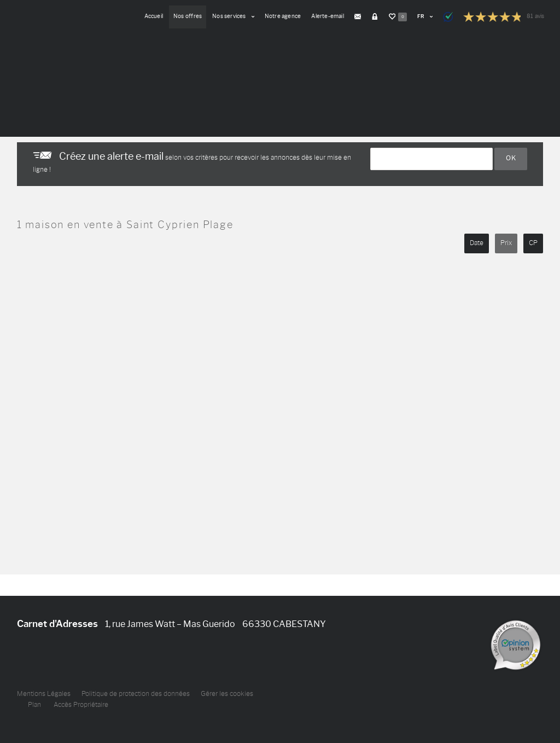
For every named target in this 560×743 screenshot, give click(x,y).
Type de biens (116, 65)
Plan (34, 705)
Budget (181, 65)
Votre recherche (45, 65)
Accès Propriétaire (81, 705)
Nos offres (188, 16)
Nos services (233, 16)
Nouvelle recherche (68, 111)
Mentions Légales (44, 694)
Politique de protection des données (136, 694)
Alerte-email (328, 16)
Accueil (154, 16)
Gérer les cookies (227, 694)
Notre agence (283, 16)
